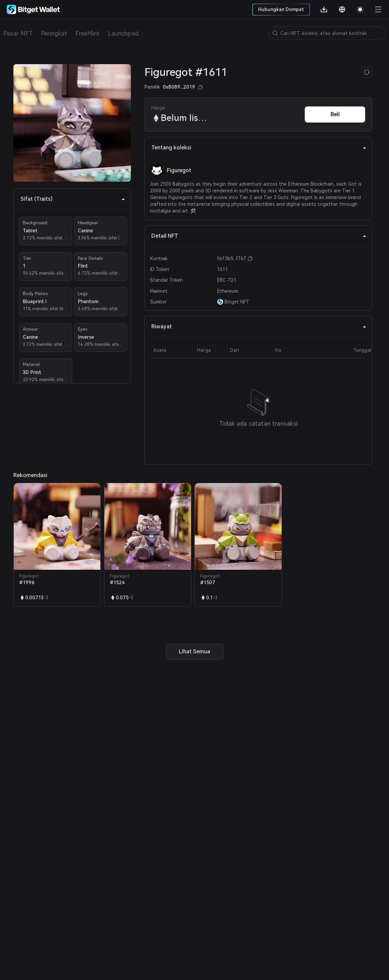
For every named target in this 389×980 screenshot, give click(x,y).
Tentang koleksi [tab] (259, 148)
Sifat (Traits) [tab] (73, 199)
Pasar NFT (18, 33)
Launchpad (123, 33)
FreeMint (87, 33)
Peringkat (54, 33)
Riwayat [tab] (259, 326)
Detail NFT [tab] (259, 236)
